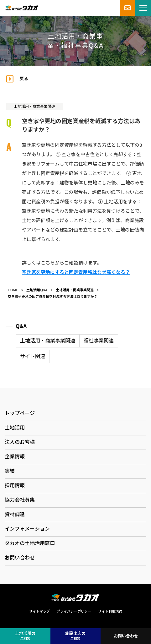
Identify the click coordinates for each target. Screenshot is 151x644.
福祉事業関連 (99, 341)
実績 (10, 471)
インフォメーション (27, 529)
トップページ (20, 413)
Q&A (21, 326)
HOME (13, 290)
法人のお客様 (20, 442)
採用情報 (15, 486)
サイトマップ (39, 611)
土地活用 (15, 428)
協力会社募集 (20, 500)
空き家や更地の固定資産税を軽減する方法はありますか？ (53, 297)
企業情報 (15, 457)
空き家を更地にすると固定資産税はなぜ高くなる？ (76, 272)
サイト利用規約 (110, 611)
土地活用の (25, 636)
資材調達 (15, 514)
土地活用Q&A (37, 290)
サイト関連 (33, 356)
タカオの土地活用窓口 (30, 543)
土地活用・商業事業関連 (34, 106)
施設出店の (75, 636)
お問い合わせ (20, 558)
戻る (24, 79)
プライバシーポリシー (74, 611)
